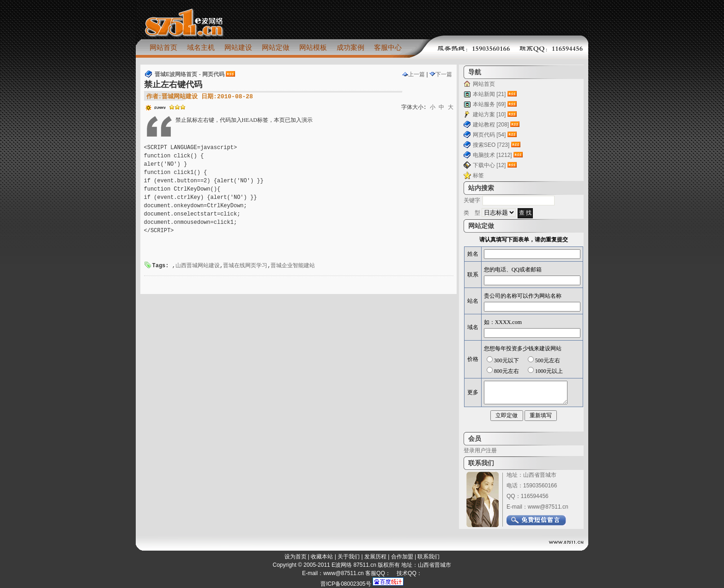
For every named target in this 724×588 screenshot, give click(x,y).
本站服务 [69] (489, 104)
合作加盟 (402, 557)
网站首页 (163, 47)
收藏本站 (322, 557)
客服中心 (388, 47)
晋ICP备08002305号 (346, 584)
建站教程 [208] (491, 125)
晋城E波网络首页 (176, 74)
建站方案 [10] (489, 114)
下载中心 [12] (489, 165)
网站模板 (313, 47)
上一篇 (413, 74)
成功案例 (350, 47)
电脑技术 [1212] (492, 155)
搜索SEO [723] (491, 145)
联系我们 (428, 557)
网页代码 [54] (489, 135)
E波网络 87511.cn (354, 565)
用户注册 (486, 450)
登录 (469, 450)
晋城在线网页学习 (245, 266)
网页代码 (213, 74)
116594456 (535, 496)
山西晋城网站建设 (198, 266)
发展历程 (375, 557)
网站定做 (276, 47)
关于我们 (349, 557)
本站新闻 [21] (489, 94)
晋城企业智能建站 (293, 266)
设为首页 (296, 557)
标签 (478, 175)
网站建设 (238, 47)
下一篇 (441, 74)
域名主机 (201, 47)
